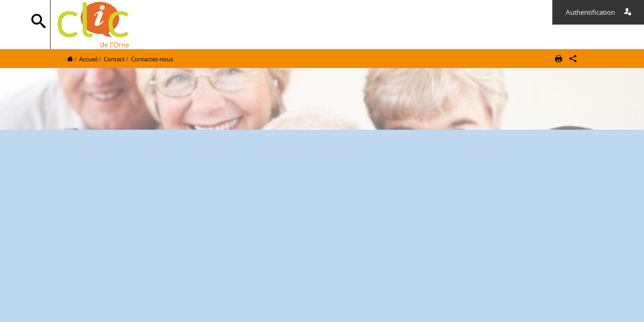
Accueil (88, 59)
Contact (114, 59)
